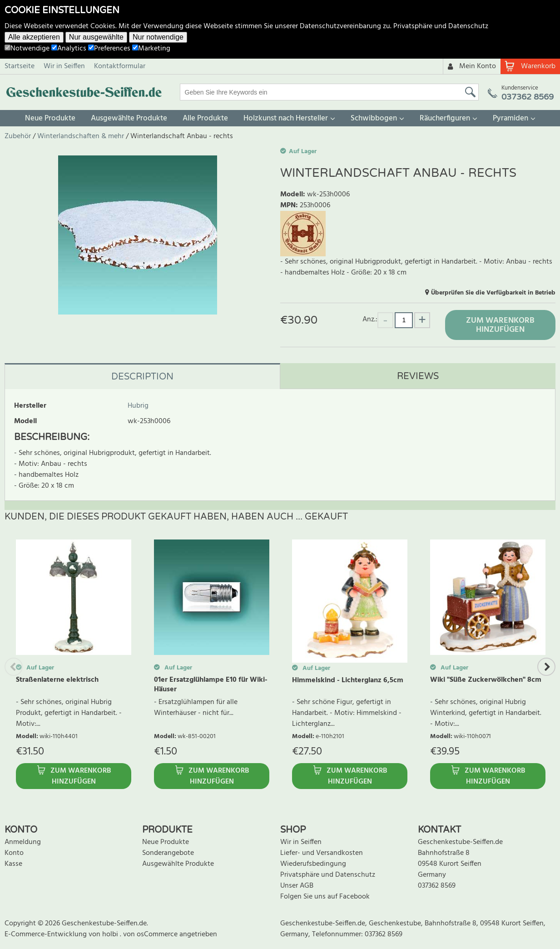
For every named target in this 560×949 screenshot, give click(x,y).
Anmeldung (23, 842)
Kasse (13, 864)
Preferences (109, 49)
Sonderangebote (168, 853)
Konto (14, 853)
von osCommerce (151, 934)
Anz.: (370, 319)
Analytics (69, 49)
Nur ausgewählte (96, 37)
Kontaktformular (120, 66)
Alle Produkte (205, 118)
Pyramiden (510, 118)
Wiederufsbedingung (313, 864)
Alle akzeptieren (34, 37)
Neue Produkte (50, 118)
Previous (14, 667)
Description (142, 377)
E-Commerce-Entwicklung (47, 934)
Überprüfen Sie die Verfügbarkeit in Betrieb (493, 293)
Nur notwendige (158, 37)
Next (546, 667)
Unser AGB (297, 886)
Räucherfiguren (445, 118)
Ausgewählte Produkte (129, 118)
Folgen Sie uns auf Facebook (325, 897)
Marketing (151, 49)
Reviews (418, 376)
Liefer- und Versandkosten (322, 853)
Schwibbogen (374, 118)
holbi (111, 934)
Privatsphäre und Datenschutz (441, 26)
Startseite (20, 66)
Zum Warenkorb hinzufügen (500, 325)
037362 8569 (437, 886)
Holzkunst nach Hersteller (286, 118)
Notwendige (27, 49)
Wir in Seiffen (64, 66)
